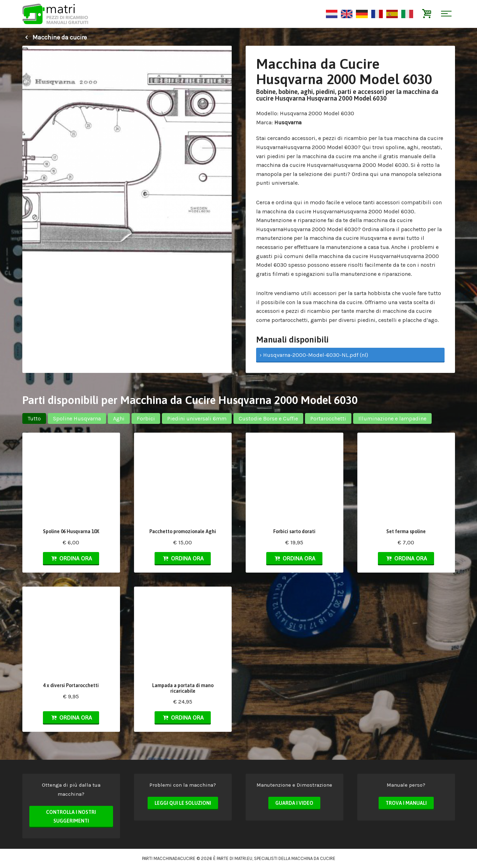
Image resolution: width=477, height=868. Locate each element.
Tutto (34, 418)
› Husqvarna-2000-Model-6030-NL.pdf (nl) (314, 355)
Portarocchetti (328, 418)
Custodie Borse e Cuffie (268, 418)
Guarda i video (294, 803)
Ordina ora (71, 558)
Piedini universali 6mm (197, 418)
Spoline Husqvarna (77, 418)
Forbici (146, 418)
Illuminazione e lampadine (392, 418)
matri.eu (243, 858)
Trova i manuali (406, 803)
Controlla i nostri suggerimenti (71, 817)
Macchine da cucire (55, 37)
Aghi (119, 418)
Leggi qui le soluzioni (183, 803)
